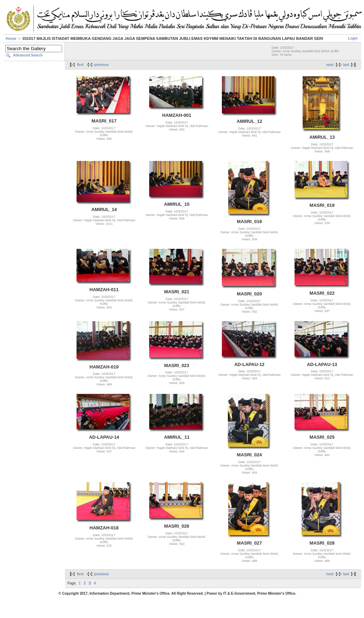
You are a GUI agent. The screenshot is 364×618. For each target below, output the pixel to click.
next (330, 65)
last (346, 65)
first (80, 65)
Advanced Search (28, 55)
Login (353, 38)
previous (102, 65)
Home (11, 38)
